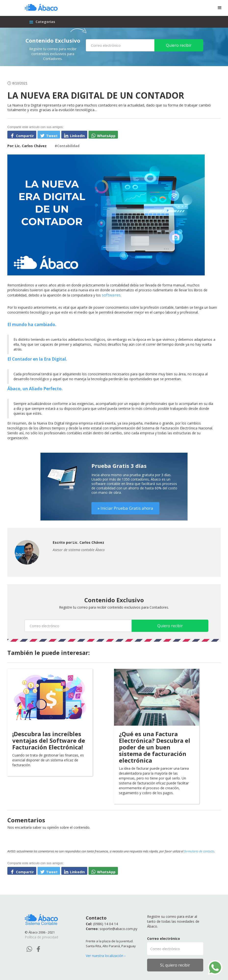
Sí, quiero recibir (175, 965)
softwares (111, 295)
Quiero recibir (179, 45)
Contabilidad (68, 146)
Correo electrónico (164, 939)
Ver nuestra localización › (106, 956)
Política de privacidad (41, 937)
